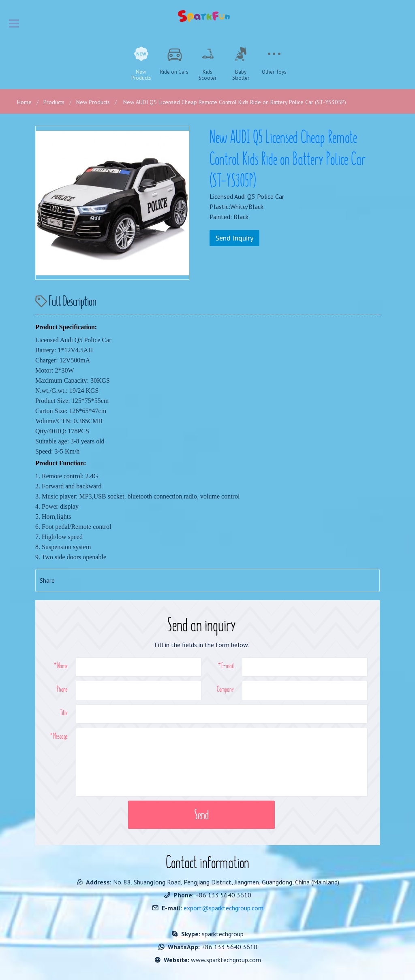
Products (54, 102)
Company (225, 689)
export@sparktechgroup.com (224, 908)
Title (64, 712)
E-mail (228, 665)
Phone (62, 689)
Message (60, 736)
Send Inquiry (234, 238)
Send (201, 815)
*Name (61, 665)
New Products (93, 102)
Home (24, 102)
